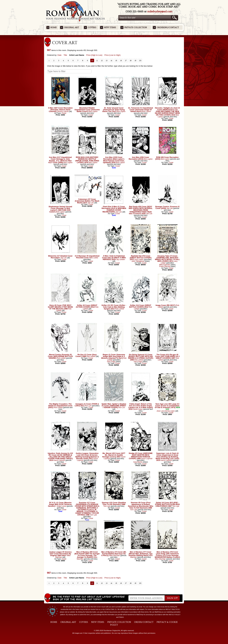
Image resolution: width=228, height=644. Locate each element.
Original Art (71, 27)
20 (140, 61)
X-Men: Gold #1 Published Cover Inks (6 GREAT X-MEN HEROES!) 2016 (114, 258)
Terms (121, 617)
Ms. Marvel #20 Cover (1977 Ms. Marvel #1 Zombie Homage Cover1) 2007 (114, 455)
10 (92, 61)
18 (131, 61)
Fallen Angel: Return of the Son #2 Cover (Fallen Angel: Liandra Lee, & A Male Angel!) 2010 (141, 407)
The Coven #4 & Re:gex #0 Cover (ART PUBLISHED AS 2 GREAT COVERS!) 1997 (167, 356)
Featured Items (114, 36)
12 (102, 61)
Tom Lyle (93, 515)
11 (97, 61)
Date (59, 55)
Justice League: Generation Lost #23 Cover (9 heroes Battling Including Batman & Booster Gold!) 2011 (87, 456)
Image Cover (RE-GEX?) (166, 305)
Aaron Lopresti (59, 460)
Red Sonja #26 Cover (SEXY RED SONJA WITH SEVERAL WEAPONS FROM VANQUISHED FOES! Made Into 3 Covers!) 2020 (141, 210)
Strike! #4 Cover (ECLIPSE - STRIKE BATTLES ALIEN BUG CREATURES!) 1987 (167, 504)
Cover (64, 113)
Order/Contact (144, 622)
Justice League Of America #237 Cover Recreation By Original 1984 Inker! (60, 554)
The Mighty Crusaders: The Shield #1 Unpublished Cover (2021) (60, 406)
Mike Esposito (165, 265)
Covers (92, 27)
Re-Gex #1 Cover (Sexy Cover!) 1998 (86, 356)
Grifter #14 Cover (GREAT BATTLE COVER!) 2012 (140, 306)
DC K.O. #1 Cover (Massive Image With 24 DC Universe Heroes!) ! (60, 504)
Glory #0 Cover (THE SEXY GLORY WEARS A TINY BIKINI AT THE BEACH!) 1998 (60, 307)
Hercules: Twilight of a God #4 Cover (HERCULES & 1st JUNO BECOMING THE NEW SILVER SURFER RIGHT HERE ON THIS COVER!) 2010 (167, 111)
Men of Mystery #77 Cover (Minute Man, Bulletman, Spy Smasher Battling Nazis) (141, 554)
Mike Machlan (114, 555)
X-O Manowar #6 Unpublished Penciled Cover (87, 257)
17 (126, 61)
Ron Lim (88, 406)
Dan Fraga (111, 362)
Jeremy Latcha (63, 111)
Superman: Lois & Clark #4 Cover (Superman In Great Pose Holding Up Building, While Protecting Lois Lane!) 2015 (167, 457)
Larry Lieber (139, 259)
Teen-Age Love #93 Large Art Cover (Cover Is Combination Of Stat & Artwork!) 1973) (167, 406)
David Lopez (138, 409)
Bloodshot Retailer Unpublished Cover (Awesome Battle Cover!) (87, 110)
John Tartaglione (138, 261)
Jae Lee (91, 203)
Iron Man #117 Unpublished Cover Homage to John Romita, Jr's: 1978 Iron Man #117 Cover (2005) (60, 160)
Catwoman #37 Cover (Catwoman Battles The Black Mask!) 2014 (87, 201)
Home (53, 27)
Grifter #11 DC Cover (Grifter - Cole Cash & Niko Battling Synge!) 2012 (114, 307)
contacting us (111, 609)
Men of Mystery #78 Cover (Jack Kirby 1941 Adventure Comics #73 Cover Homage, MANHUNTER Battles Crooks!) (167, 555)
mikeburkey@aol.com (160, 12)
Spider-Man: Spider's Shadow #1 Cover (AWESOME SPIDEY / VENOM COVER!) (114, 406)
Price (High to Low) (94, 55)
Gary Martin (138, 462)
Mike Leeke (94, 258)
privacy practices (173, 609)
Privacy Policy (175, 615)
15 (116, 61)
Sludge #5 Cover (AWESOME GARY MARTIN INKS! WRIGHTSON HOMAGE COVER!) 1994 (141, 456)
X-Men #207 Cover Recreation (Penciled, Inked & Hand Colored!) (60, 110)
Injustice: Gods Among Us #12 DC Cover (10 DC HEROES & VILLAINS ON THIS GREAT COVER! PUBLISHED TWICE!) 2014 (60, 457)
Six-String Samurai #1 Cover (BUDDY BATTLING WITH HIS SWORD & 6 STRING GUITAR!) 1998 (141, 357)
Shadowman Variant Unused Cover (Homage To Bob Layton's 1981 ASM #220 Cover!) (60, 209)
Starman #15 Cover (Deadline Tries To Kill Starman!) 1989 (114, 504)
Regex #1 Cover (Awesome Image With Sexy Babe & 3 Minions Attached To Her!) (113, 356)
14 (111, 61)
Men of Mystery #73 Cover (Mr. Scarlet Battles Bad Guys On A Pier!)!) (114, 554)
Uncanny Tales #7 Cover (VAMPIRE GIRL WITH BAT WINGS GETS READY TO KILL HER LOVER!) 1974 (167, 259)
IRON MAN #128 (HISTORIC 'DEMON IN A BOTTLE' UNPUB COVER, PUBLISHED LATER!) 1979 (87, 160)
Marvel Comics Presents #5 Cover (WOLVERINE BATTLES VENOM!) (60, 356)
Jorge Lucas (61, 506)
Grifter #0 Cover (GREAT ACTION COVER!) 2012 (86, 306)
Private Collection (136, 27)
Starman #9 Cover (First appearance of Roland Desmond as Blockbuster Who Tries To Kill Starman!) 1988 (141, 505)
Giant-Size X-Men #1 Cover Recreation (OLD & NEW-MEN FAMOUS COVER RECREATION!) (114, 209)
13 (107, 61)
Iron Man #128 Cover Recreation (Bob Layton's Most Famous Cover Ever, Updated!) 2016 (114, 160)
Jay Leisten (121, 259)
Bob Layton (93, 111)
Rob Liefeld (119, 309)
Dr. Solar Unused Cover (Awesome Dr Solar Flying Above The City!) (113, 110)
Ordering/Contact (168, 27)
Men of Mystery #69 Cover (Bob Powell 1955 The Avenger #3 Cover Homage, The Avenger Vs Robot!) (87, 555)
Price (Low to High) (112, 55)
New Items (110, 27)
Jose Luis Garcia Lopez (166, 411)
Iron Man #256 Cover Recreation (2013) (139, 158)
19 (135, 61)
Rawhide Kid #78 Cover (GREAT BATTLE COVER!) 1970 (141, 258)
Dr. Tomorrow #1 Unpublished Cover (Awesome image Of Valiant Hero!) (141, 110)
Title (65, 55)
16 (121, 61)
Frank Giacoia (165, 266)
